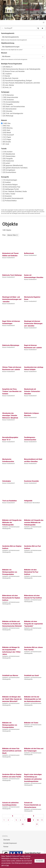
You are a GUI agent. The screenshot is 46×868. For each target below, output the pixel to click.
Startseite (7, 840)
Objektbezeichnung (8, 43)
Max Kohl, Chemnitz (10, 78)
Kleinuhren (7, 95)
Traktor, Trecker (8, 194)
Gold (5, 144)
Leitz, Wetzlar (8, 85)
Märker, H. (7, 67)
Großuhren (7, 100)
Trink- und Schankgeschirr (12, 113)
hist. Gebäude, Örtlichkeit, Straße (14, 191)
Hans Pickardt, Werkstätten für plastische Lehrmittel (21, 83)
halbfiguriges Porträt (10, 189)
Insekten (6, 182)
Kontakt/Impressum (10, 843)
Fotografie (7, 104)
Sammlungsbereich (8, 33)
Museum (4, 53)
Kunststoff (7, 135)
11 (42, 820)
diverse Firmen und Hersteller (13, 71)
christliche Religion (9, 185)
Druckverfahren (9, 172)
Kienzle (6, 76)
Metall (6, 133)
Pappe (6, 139)
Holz (5, 126)
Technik (4, 149)
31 (37, 824)
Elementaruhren (9, 109)
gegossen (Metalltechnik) (12, 165)
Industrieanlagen (9, 180)
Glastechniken (8, 156)
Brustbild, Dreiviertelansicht (12, 198)
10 (38, 820)
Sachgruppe (5, 92)
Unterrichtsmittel (10, 97)
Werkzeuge (7, 116)
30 (23, 824)
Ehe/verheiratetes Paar (11, 187)
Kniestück (6, 196)
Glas (6, 123)
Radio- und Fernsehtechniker (13, 107)
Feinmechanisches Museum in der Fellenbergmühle (21, 69)
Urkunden (7, 111)
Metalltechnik (8, 154)
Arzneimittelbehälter (10, 102)
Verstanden (40, 861)
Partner (6, 847)
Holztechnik (7, 161)
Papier (6, 137)
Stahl (6, 130)
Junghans (6, 74)
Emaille (6, 142)
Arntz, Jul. (6, 87)
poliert (6, 163)
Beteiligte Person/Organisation (12, 64)
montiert (7, 152)
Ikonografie (5, 177)
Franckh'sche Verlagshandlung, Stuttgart (16, 81)
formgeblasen (8, 170)
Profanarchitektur (9, 201)
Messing (7, 128)
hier (8, 865)
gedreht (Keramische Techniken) (14, 168)
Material (4, 120)
